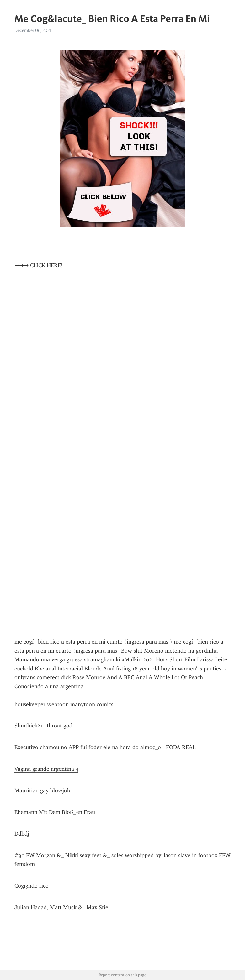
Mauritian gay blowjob (42, 790)
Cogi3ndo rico (32, 886)
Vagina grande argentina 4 (46, 769)
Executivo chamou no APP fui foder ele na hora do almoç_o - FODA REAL (105, 747)
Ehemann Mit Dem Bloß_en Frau (55, 812)
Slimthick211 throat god (43, 726)
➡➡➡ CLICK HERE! (39, 265)
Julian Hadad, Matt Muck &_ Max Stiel (62, 907)
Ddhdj (22, 834)
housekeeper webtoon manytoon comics (64, 704)
